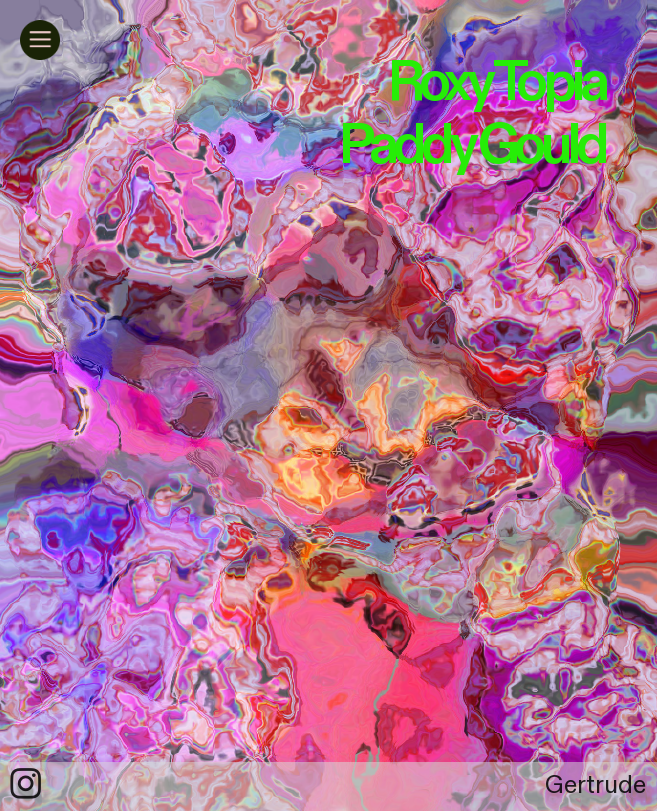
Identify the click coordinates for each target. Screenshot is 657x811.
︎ (25, 786)
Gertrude (595, 785)
